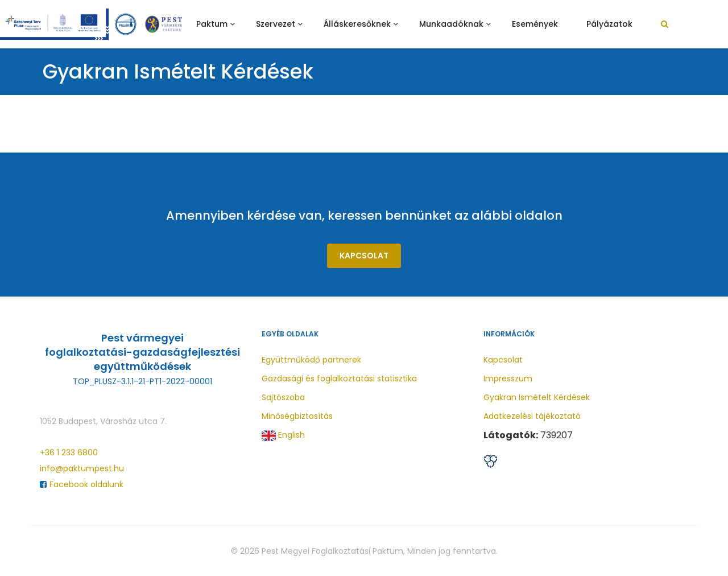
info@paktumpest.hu (82, 468)
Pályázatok (609, 24)
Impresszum (508, 378)
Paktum (212, 24)
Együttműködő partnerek (311, 360)
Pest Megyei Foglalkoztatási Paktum (332, 551)
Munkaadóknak (451, 24)
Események (535, 24)
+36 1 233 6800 (69, 452)
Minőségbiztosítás (297, 416)
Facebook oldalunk (82, 484)
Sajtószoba (283, 397)
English (283, 436)
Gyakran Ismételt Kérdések (537, 397)
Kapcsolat (364, 256)
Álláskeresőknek (357, 24)
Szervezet (276, 24)
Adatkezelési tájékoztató (532, 416)
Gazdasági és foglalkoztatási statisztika (339, 378)
